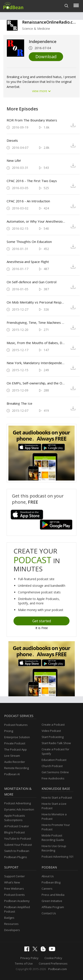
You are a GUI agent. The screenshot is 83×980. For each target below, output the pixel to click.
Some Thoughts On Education (29, 242)
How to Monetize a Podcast (54, 816)
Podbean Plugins (16, 857)
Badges (9, 918)
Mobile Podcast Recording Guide (53, 838)
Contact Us (49, 913)
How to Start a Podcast (57, 797)
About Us (48, 876)
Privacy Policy (29, 958)
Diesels (12, 140)
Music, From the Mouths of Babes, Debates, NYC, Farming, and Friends (36, 343)
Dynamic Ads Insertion (19, 809)
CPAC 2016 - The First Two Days (32, 181)
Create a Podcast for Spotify (55, 751)
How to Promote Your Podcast (56, 827)
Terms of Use (24, 963)
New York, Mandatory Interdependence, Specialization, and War (36, 363)
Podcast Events (14, 895)
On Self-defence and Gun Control (32, 282)
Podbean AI (12, 774)
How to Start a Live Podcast (54, 806)
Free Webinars (14, 889)
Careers (47, 889)
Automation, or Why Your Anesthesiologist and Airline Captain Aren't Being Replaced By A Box (36, 221)
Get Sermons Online (55, 772)
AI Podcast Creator (17, 826)
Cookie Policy (53, 958)
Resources (11, 924)
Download (46, 57)
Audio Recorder (15, 762)
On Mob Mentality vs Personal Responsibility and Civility (36, 302)
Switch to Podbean (17, 851)
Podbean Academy (17, 901)
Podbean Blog (51, 882)
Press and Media (53, 895)
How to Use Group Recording (54, 848)
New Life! (14, 160)
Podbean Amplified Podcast (17, 909)
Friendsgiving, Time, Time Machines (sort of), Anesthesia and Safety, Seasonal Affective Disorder (36, 322)
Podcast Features (16, 725)
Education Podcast (54, 760)
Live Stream (12, 756)
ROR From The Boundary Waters (32, 120)
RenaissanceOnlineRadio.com (50, 22)
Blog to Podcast (14, 832)
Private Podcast (15, 743)
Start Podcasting (53, 737)
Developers (12, 930)
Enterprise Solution (17, 737)
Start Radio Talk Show (56, 743)
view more (42, 91)
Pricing (9, 731)
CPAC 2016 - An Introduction (28, 201)
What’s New (12, 882)
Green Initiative (52, 901)
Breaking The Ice (19, 403)
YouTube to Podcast (18, 838)
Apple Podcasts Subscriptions (15, 818)
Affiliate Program (53, 907)
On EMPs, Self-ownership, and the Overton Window (36, 383)
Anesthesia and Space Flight (28, 262)
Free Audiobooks (53, 778)
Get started (42, 621)
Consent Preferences (53, 963)
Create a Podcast (53, 725)
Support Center (14, 876)
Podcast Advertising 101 (58, 857)
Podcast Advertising (17, 803)
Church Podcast (52, 766)
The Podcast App (15, 749)
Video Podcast (51, 731)
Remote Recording (16, 768)
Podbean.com (58, 969)
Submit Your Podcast (18, 845)
